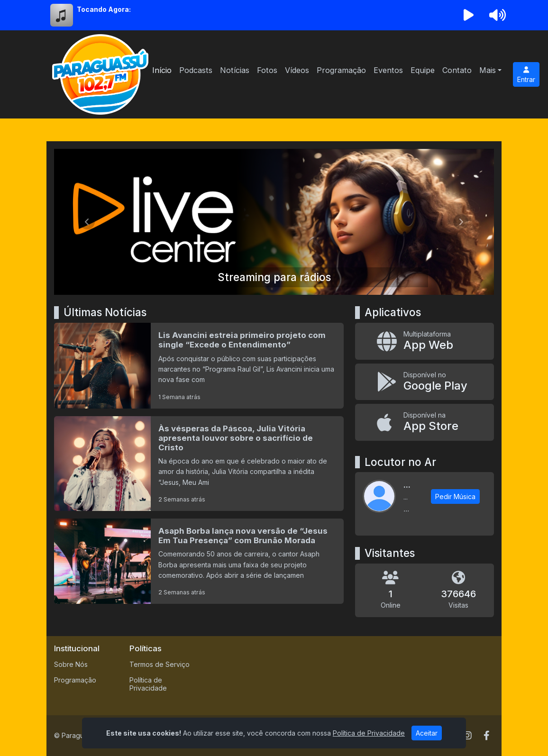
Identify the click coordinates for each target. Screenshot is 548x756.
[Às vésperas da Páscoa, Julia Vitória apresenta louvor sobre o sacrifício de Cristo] (199, 464)
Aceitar (427, 733)
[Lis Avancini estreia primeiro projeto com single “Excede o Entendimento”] (199, 365)
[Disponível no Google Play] (425, 382)
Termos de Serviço (160, 664)
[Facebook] (487, 736)
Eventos (388, 70)
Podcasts (196, 70)
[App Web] (425, 341)
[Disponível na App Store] (425, 422)
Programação (341, 70)
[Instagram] (467, 736)
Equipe (423, 70)
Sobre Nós (71, 664)
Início (162, 70)
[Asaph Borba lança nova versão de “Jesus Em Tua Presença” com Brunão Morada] (199, 561)
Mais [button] (488, 70)
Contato (457, 70)
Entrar (526, 75)
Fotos (267, 70)
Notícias (235, 70)
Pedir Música (455, 496)
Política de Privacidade (148, 684)
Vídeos (297, 70)
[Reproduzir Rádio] (469, 15)
